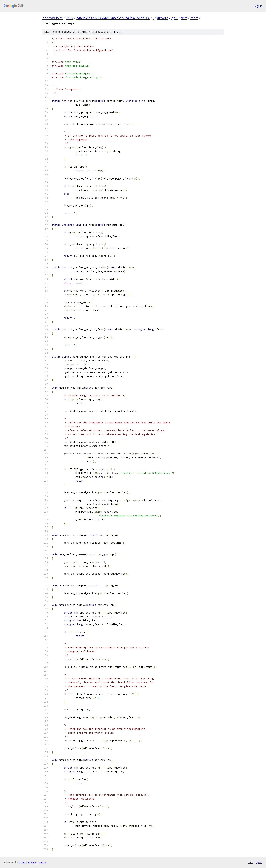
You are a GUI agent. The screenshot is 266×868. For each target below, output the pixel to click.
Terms (43, 862)
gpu (174, 18)
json (259, 862)
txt (250, 862)
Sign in (258, 6)
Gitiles (22, 862)
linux (70, 18)
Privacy (32, 862)
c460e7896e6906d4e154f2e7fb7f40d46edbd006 (113, 18)
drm (184, 18)
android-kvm (53, 18)
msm (194, 18)
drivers (163, 18)
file (118, 32)
